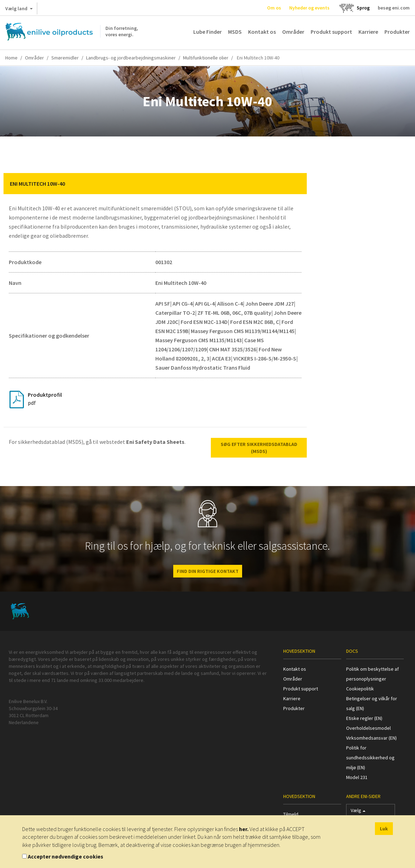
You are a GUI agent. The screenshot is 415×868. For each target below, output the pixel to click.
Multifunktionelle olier (206, 58)
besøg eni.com (394, 8)
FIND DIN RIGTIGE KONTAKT (208, 571)
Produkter (397, 32)
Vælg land (19, 10)
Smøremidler (65, 58)
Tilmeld (291, 814)
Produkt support (331, 32)
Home (11, 58)
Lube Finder (207, 32)
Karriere (368, 32)
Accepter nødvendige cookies (66, 856)
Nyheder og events (309, 8)
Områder (293, 32)
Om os (274, 8)
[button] (296, 184)
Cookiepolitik (360, 689)
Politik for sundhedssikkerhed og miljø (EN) (370, 758)
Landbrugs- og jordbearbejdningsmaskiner (131, 58)
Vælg (358, 812)
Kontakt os (262, 32)
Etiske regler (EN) (364, 718)
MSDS (235, 32)
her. (244, 829)
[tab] (155, 184)
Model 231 (357, 777)
